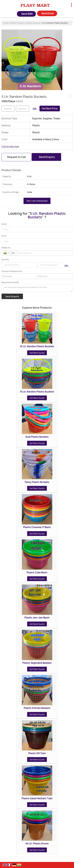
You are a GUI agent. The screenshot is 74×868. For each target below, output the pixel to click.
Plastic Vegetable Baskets (37, 663)
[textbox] (23, 109)
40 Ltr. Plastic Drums (37, 844)
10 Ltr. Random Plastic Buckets (37, 346)
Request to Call (16, 157)
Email (4, 236)
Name (4, 224)
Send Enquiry (47, 157)
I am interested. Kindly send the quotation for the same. (37, 288)
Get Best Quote (37, 353)
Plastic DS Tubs (37, 753)
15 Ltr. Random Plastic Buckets (37, 392)
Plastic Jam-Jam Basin (37, 618)
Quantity (5, 259)
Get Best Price (50, 108)
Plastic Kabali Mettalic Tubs (37, 798)
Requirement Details (10, 282)
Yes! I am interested (37, 201)
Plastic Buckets (33, 23)
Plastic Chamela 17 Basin (37, 527)
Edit (35, 108)
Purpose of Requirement (12, 271)
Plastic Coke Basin (37, 572)
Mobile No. (6, 248)
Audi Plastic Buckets (37, 437)
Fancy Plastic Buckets (37, 482)
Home (6, 23)
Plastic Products (17, 23)
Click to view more (10, 146)
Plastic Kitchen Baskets (37, 708)
